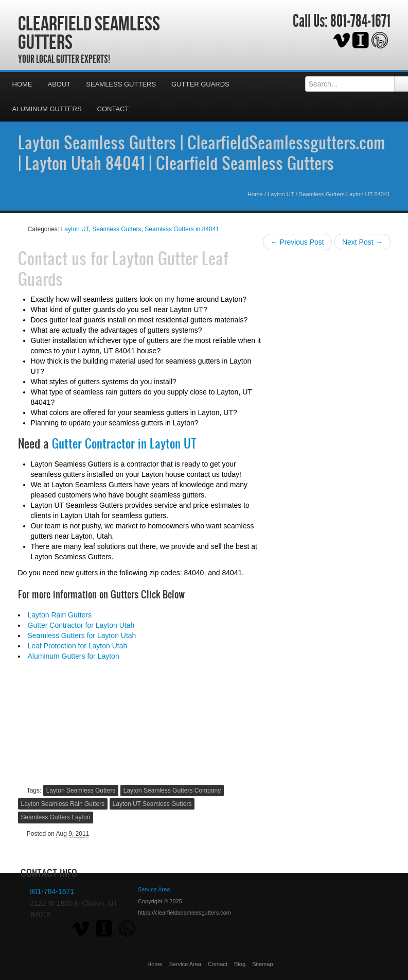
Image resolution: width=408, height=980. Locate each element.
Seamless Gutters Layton (56, 817)
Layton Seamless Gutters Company (172, 790)
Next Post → (362, 242)
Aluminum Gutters (47, 109)
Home (22, 84)
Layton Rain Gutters (60, 615)
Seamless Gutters (121, 84)
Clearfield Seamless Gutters (89, 32)
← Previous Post (297, 242)
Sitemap (262, 964)
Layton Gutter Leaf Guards (123, 268)
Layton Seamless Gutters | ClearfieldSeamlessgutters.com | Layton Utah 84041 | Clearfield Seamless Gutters (202, 152)
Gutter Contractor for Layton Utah (81, 625)
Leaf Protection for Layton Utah (78, 646)
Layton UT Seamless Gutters (152, 804)
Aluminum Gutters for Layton (74, 656)
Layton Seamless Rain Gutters (63, 804)
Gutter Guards (200, 84)
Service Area (185, 964)
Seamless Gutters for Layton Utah (82, 635)
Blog (240, 964)
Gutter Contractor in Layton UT (124, 443)
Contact (113, 109)
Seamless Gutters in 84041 (182, 229)
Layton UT (281, 194)
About (59, 84)
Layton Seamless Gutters (81, 790)
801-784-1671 (360, 21)
